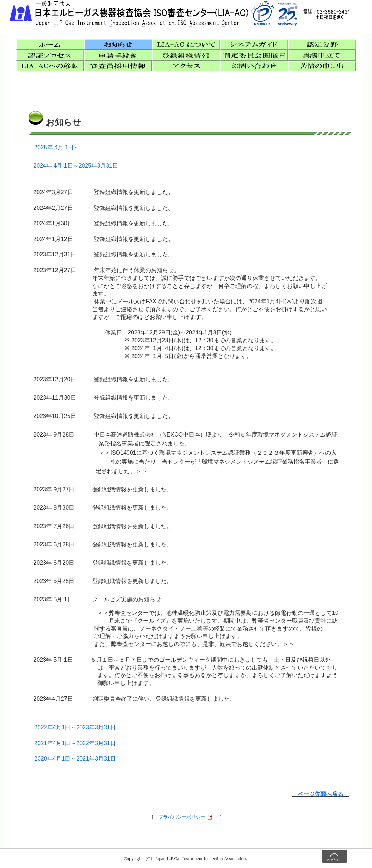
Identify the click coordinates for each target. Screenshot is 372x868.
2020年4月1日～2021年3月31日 (75, 759)
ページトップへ (334, 856)
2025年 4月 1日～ (57, 147)
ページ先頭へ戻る (320, 794)
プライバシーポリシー (182, 817)
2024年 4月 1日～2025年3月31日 (76, 166)
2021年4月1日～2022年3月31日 (75, 743)
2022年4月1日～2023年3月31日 (75, 727)
